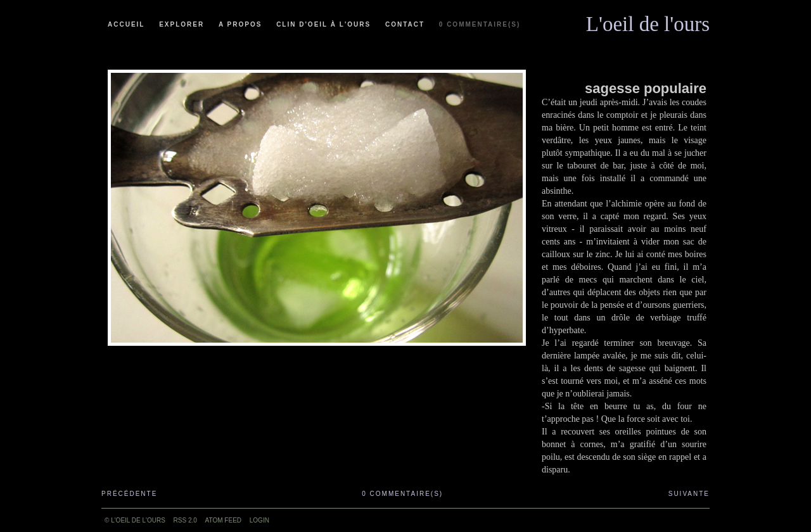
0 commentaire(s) (480, 24)
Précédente (129, 494)
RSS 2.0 (185, 520)
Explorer (182, 24)
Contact (405, 24)
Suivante (689, 494)
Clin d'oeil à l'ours (323, 24)
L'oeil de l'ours (648, 21)
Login (259, 520)
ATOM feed (223, 520)
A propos (240, 24)
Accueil (126, 24)
